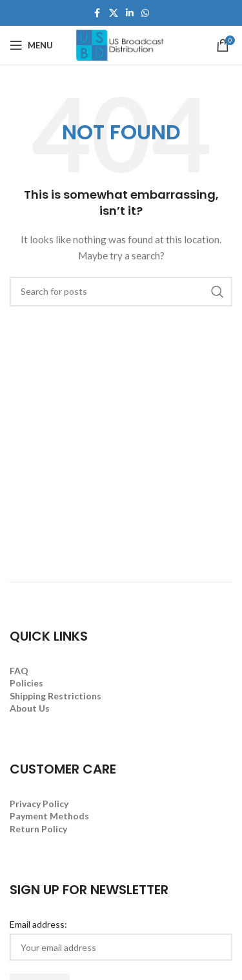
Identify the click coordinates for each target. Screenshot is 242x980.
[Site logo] (121, 44)
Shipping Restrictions (55, 696)
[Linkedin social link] (130, 13)
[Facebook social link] (97, 13)
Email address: (38, 924)
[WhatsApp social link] (145, 13)
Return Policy (38, 829)
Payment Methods (49, 816)
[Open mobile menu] (31, 45)
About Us (30, 708)
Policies (26, 683)
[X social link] (114, 13)
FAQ (19, 671)
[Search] (121, 292)
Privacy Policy (39, 804)
